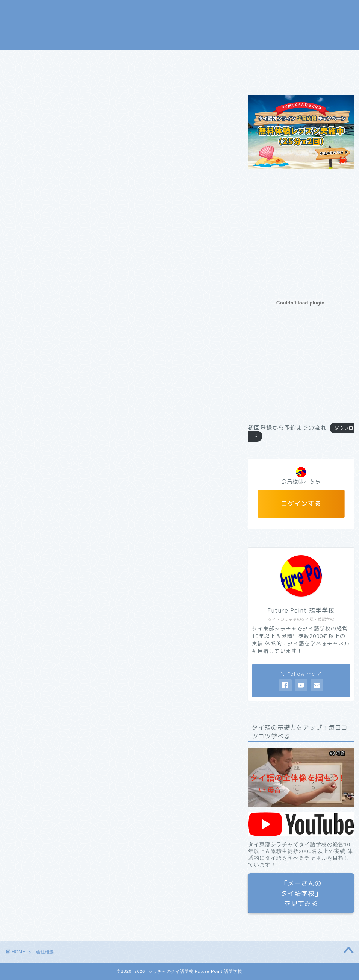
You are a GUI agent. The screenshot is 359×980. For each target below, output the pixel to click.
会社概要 (28, 76)
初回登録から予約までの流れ (287, 428)
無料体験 (133, 59)
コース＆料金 (86, 59)
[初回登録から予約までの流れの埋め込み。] (301, 303)
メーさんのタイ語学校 (192, 59)
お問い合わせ (75, 76)
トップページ (34, 59)
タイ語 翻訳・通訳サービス (273, 59)
